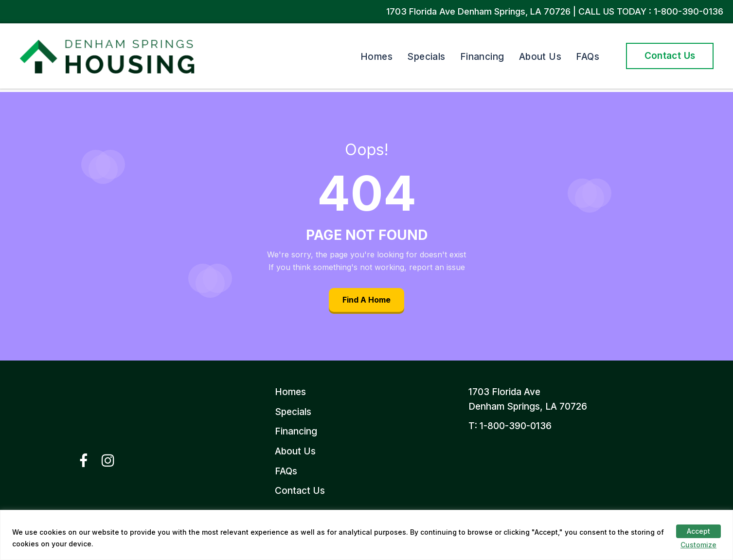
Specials (426, 57)
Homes (376, 57)
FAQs (588, 57)
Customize (698, 545)
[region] (366, 535)
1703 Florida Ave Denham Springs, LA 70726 (480, 11)
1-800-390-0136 (688, 11)
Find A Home (366, 300)
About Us (540, 57)
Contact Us (670, 56)
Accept (698, 531)
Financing (482, 57)
